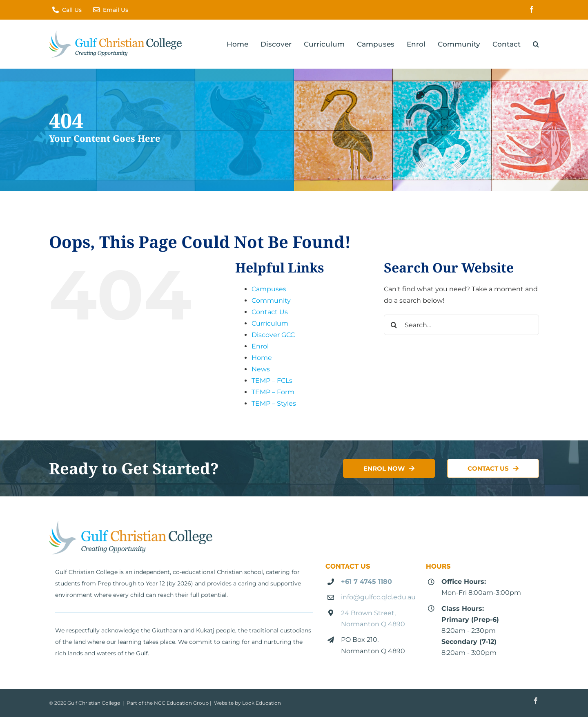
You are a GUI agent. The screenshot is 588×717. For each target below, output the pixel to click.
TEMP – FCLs (272, 381)
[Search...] (461, 325)
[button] (536, 44)
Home (262, 358)
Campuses (269, 289)
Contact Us (270, 312)
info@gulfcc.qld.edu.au (378, 597)
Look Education (262, 703)
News (261, 369)
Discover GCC (273, 335)
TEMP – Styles (274, 403)
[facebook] (532, 9)
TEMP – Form (273, 392)
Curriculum (270, 323)
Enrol (260, 346)
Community (271, 300)
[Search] (394, 325)
